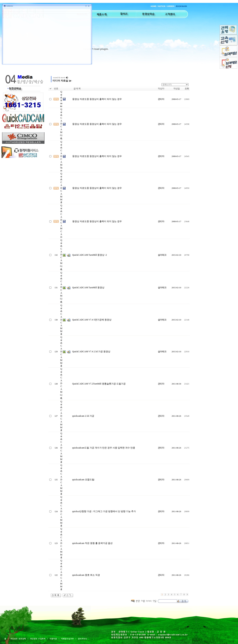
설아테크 (162, 255)
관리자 (161, 99)
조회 (187, 89)
